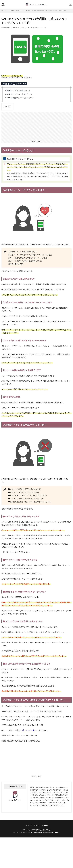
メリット (44, 28)
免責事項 (45, 825)
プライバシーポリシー (14, 77)
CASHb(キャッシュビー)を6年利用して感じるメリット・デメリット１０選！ (46, 11)
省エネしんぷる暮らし (43, 830)
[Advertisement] (36, 126)
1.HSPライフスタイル (16, 11)
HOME (5, 11)
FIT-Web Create (36, 832)
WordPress (55, 832)
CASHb (32, 28)
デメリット (37, 28)
